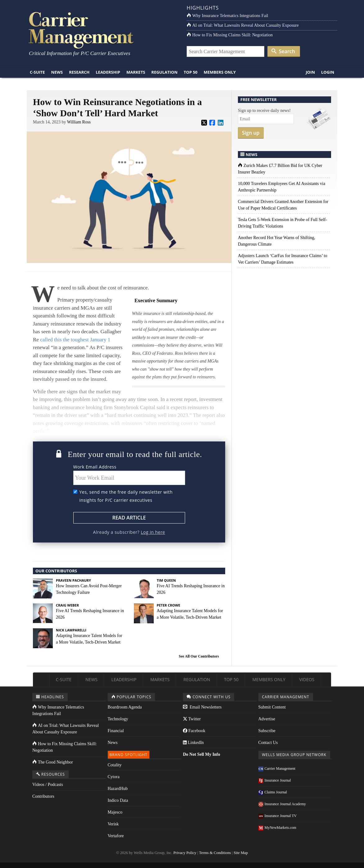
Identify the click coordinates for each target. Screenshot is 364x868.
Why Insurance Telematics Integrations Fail (227, 16)
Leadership (108, 72)
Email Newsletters (202, 707)
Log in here (153, 532)
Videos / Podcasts (48, 785)
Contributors (43, 796)
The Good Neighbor (53, 762)
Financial (116, 731)
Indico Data (118, 800)
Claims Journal (273, 792)
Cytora (114, 777)
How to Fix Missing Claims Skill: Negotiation (230, 35)
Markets (136, 72)
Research (79, 72)
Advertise (267, 719)
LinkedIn (193, 743)
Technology (118, 719)
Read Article (129, 518)
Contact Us (268, 743)
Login (328, 72)
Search (283, 51)
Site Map (241, 853)
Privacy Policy (185, 853)
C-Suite (37, 72)
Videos (307, 679)
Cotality (115, 765)
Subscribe (267, 731)
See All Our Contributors (199, 656)
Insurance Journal (275, 780)
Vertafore (116, 836)
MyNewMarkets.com (277, 828)
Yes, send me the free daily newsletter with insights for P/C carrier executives (126, 496)
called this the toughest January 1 (75, 340)
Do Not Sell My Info (202, 754)
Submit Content (272, 707)
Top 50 (191, 72)
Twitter (192, 719)
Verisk (113, 824)
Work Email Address (95, 467)
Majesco (115, 812)
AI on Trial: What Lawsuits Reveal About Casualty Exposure (243, 25)
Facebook (194, 731)
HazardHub (118, 789)
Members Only (220, 72)
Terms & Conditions (215, 853)
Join (310, 72)
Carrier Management (277, 769)
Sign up (251, 133)
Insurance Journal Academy (282, 804)
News (57, 72)
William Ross (79, 122)
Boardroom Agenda (125, 707)
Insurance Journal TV (278, 816)
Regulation (164, 72)
